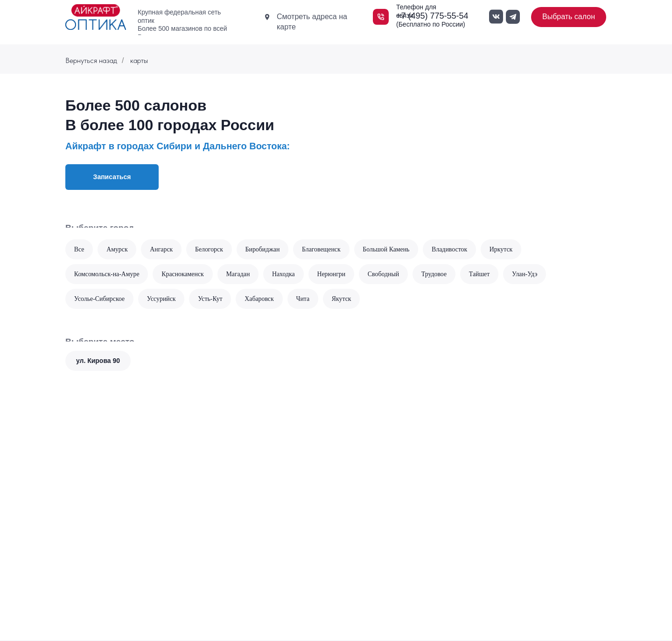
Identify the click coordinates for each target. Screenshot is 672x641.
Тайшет (484, 275)
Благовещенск (324, 249)
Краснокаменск (184, 275)
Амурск (118, 249)
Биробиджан (264, 249)
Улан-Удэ (529, 275)
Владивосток (453, 249)
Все (79, 249)
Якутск (344, 299)
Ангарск (162, 249)
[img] (96, 17)
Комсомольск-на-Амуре (107, 275)
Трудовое (438, 275)
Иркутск (505, 249)
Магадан (240, 275)
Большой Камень (389, 249)
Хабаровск (261, 299)
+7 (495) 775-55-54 (432, 16)
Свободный (386, 275)
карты (139, 60)
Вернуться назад (91, 60)
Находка (286, 275)
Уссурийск (162, 299)
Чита (305, 299)
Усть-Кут (212, 299)
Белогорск (211, 249)
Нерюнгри (334, 275)
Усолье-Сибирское (100, 299)
